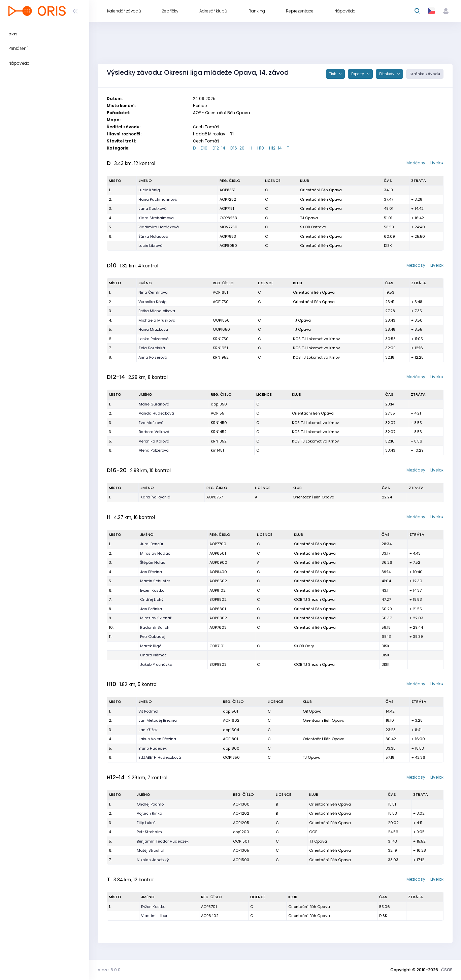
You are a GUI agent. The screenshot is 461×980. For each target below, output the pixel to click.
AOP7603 (218, 627)
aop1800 (231, 748)
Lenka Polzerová (154, 339)
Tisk (333, 74)
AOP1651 (220, 292)
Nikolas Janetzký (153, 860)
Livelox (437, 163)
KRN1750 (221, 339)
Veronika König (153, 302)
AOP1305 (241, 850)
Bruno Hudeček (153, 748)
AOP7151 (227, 208)
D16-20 (237, 148)
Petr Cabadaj (153, 636)
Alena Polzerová (154, 450)
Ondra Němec (153, 655)
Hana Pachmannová (158, 199)
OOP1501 (241, 841)
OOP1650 (221, 329)
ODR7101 (217, 646)
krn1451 (217, 450)
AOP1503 (241, 860)
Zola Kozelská (152, 348)
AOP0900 (218, 562)
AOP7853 (228, 236)
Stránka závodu (425, 74)
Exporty (358, 74)
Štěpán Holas (153, 562)
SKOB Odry (304, 646)
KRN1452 (219, 432)
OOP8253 (228, 218)
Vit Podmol (148, 711)
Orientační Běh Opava (321, 190)
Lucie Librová (151, 246)
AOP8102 (218, 590)
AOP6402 (210, 916)
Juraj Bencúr (152, 544)
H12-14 (275, 148)
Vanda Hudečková (156, 413)
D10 (204, 148)
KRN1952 (221, 357)
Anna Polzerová (153, 357)
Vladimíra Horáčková (159, 227)
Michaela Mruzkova (157, 320)
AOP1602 (231, 720)
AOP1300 (241, 804)
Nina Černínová (153, 292)
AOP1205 (241, 823)
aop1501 (230, 711)
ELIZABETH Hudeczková (160, 757)
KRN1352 (219, 441)
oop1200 (241, 832)
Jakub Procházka (156, 664)
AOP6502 (218, 581)
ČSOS (447, 970)
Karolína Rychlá (155, 497)
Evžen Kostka (152, 590)
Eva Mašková (151, 423)
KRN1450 (219, 423)
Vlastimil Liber (154, 916)
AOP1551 (218, 413)
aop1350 (219, 404)
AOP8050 (228, 246)
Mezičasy (416, 163)
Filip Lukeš (146, 823)
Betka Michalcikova (157, 311)
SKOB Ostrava (313, 227)
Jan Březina (151, 572)
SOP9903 (218, 664)
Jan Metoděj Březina (158, 720)
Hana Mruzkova (153, 329)
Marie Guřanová (154, 404)
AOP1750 (221, 302)
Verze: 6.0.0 (109, 970)
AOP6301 (218, 609)
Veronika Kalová (154, 441)
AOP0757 (215, 497)
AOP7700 (218, 544)
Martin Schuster (155, 581)
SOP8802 (218, 599)
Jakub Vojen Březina (157, 739)
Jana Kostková (153, 208)
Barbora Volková (154, 432)
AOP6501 (218, 553)
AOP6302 (218, 618)
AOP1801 (230, 739)
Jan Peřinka (151, 609)
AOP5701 (209, 907)
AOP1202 (241, 813)
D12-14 (219, 148)
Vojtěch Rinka (150, 813)
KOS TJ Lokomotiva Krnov (316, 339)
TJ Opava (309, 218)
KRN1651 (220, 348)
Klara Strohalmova (156, 218)
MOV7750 (228, 227)
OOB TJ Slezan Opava (314, 599)
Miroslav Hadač (155, 553)
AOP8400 (218, 572)
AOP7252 (228, 199)
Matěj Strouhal (151, 850)
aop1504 (231, 730)
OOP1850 (221, 320)
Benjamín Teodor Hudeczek (163, 841)
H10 (261, 148)
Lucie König (149, 190)
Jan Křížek (148, 730)
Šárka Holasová (153, 236)
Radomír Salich (155, 627)
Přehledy (387, 74)
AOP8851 (227, 190)
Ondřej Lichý (152, 599)
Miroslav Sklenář (156, 618)
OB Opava (312, 711)
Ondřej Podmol (151, 804)
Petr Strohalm (149, 832)
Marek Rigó (151, 646)
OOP (313, 832)
